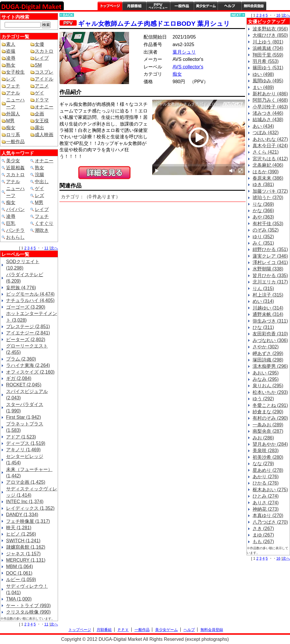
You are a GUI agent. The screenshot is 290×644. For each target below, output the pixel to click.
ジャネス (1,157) (23, 554)
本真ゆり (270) (268, 515)
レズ (11, 79)
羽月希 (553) (266, 61)
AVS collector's (188, 67)
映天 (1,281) (19, 528)
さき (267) (263, 529)
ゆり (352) (263, 237)
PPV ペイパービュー (158, 6)
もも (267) (263, 542)
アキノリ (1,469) (23, 450)
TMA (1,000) (19, 599)
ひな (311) (263, 327)
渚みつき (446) (268, 113)
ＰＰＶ (123, 630)
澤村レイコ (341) (270, 262)
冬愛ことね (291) (270, 405)
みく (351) (263, 243)
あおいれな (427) (270, 139)
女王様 (42, 121)
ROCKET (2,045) (24, 385)
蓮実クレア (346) (270, 256)
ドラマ (42, 100)
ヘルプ (229, 6)
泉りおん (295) (268, 386)
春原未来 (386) (268, 178)
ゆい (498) (263, 74)
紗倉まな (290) (268, 412)
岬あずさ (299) (268, 353)
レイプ (42, 58)
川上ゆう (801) (268, 42)
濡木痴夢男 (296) (270, 366)
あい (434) (263, 126)
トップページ (110, 6)
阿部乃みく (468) (270, 100)
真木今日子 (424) (270, 146)
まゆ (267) (263, 535)
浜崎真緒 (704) (268, 48)
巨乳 (11, 223)
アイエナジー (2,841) (28, 333)
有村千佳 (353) (268, 224)
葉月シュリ (184, 52)
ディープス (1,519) (26, 443)
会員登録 (254, 6)
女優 (39, 44)
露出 (39, 128)
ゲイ (39, 93)
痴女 (11, 128)
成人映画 (44, 135)
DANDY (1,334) (22, 515)
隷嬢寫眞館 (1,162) (26, 547)
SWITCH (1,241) (23, 541)
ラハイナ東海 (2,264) (28, 365)
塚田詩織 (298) (268, 360)
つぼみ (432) (266, 133)
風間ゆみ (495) (268, 81)
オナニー (44, 107)
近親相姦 (15, 168)
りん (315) (263, 289)
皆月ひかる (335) (270, 275)
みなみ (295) (266, 379)
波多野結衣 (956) (270, 29)
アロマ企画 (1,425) (26, 482)
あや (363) (263, 217)
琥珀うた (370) (268, 198)
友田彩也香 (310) (270, 334)
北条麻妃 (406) (268, 165)
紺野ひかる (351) (270, 249)
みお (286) (263, 438)
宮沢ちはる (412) (270, 159)
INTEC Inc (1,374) (25, 502)
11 (46, 248)
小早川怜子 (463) (270, 107)
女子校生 (15, 72)
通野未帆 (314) (268, 314)
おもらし (15, 237)
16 (278, 15)
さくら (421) (266, 152)
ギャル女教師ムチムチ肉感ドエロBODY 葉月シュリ (154, 24)
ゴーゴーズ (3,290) (26, 307)
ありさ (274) (266, 503)
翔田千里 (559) (268, 55)
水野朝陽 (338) (268, 269)
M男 (10, 121)
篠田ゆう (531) (268, 68)
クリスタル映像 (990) (28, 612)
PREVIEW (104, 173)
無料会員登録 (212, 630)
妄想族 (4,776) (21, 288)
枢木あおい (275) (270, 490)
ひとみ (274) (266, 496)
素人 (11, 44)
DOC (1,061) (19, 573)
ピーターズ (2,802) (26, 340)
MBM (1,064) (19, 566)
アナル (13, 93)
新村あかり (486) (270, 94)
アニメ (42, 86)
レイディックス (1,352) (30, 508)
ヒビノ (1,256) (21, 534)
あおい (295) (266, 373)
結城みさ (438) (268, 120)
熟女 (11, 65)
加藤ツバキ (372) (270, 191)
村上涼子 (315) (268, 295)
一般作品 (182, 6)
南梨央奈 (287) (268, 431)
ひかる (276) (266, 483)
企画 (39, 114)
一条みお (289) (268, 425)
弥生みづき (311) (270, 321)
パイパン (15, 209)
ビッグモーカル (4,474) (30, 294)
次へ (54, 248)
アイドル (44, 79)
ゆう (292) (263, 399)
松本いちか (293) (270, 392)
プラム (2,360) (21, 359)
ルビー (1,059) (21, 580)
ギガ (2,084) (19, 378)
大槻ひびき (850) (270, 35)
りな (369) (263, 204)
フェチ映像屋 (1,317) (28, 521)
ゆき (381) (263, 184)
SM (38, 65)
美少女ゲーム (206, 6)
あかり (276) (266, 477)
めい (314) (263, 301)
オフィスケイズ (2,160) (30, 372)
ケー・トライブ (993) (28, 606)
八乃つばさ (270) (270, 522)
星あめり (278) (268, 470)
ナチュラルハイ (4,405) (30, 300)
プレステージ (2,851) (28, 326)
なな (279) (263, 464)
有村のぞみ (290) (270, 418)
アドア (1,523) (21, 437)
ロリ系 (13, 135)
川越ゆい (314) (268, 308)
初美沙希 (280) (268, 457)
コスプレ (44, 72)
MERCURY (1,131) (26, 560)
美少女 (13, 161)
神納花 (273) (266, 509)
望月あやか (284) (270, 444)
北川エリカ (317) (270, 282)
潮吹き (42, 230)
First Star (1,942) (23, 417)
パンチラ (15, 230)
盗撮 (11, 51)
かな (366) (263, 211)
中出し (42, 182)
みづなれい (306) (270, 340)
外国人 (13, 114)
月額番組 (134, 6)
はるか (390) (266, 172)
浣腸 (39, 175)
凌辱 (11, 58)
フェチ (13, 86)
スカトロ (44, 51)
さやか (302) (266, 347)
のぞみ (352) (266, 230)
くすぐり (44, 223)
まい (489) (263, 87)
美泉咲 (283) (266, 451)
